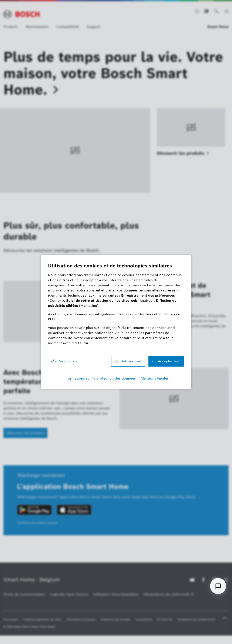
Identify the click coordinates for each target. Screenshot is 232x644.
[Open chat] (218, 586)
